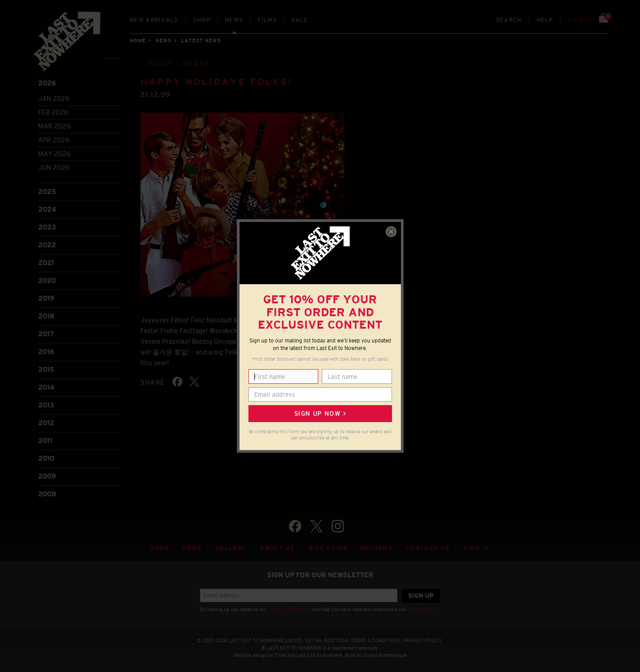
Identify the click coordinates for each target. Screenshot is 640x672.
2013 (46, 403)
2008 (47, 492)
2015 (46, 368)
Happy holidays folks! (217, 80)
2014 (46, 385)
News (234, 20)
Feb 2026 (53, 110)
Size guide (328, 546)
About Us (277, 546)
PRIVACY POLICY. (423, 638)
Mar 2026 (54, 124)
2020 (47, 279)
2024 (47, 207)
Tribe (280, 653)
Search (509, 20)
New (154, 20)
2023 (47, 225)
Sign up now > (320, 414)
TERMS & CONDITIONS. (376, 638)
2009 (47, 474)
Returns (376, 546)
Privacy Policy (423, 608)
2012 (46, 421)
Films (267, 20)
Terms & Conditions (289, 608)
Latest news (201, 40)
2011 (45, 439)
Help (545, 20)
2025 (47, 190)
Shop (202, 20)
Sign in (580, 20)
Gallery (231, 546)
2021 (46, 261)
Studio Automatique (385, 653)
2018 (46, 314)
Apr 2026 (54, 138)
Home (138, 40)
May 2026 (54, 151)
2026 (47, 81)
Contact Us (428, 546)
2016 (46, 350)
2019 (46, 296)
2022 (47, 243)
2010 (46, 457)
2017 (46, 332)
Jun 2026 (54, 165)
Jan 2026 (54, 96)
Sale (300, 20)
